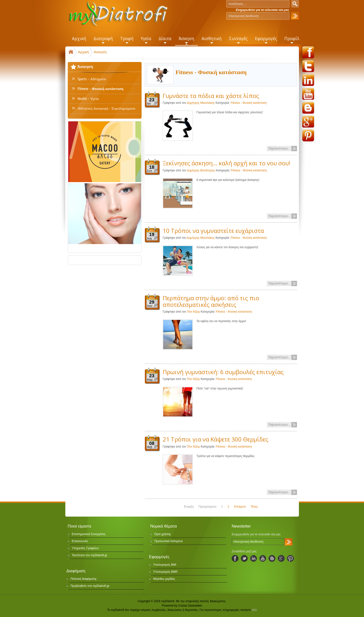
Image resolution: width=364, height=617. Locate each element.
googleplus (308, 122)
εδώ (254, 610)
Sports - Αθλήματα (92, 79)
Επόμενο (240, 507)
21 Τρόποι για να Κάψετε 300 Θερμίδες (216, 439)
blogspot (308, 108)
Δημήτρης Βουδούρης (201, 170)
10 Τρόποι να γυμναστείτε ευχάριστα (213, 231)
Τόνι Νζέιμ (194, 312)
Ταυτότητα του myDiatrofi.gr (90, 555)
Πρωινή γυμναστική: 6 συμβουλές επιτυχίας (223, 372)
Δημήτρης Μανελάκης (201, 103)
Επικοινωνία (80, 541)
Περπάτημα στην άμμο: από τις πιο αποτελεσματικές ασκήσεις (211, 301)
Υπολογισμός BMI (165, 565)
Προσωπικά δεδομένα (169, 541)
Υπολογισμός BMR (165, 572)
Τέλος (254, 507)
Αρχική (84, 52)
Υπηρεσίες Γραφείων (85, 548)
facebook (308, 52)
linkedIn (254, 558)
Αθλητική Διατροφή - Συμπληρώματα (106, 108)
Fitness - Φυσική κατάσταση (249, 103)
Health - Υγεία (88, 99)
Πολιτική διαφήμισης (84, 579)
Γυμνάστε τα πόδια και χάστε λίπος (211, 96)
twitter (308, 66)
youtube (308, 94)
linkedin (308, 80)
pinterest (308, 135)
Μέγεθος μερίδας (164, 579)
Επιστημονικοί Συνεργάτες (89, 534)
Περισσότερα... (279, 148)
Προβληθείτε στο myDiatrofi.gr (90, 586)
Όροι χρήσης (163, 534)
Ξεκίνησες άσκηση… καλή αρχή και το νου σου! (227, 163)
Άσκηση (100, 52)
